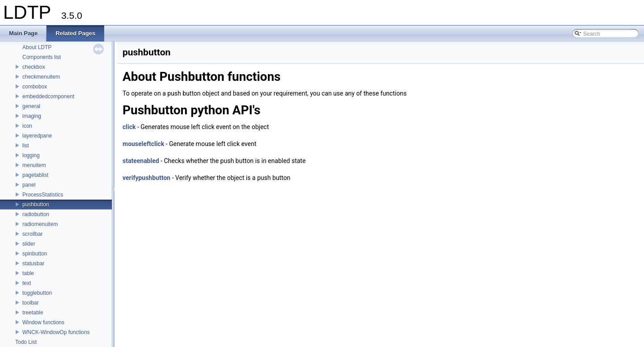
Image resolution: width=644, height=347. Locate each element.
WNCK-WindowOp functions (56, 332)
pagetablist (35, 175)
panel (29, 185)
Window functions (43, 322)
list (26, 146)
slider (29, 244)
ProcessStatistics (43, 195)
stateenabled (141, 161)
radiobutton (36, 214)
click (129, 127)
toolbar (31, 303)
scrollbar (32, 234)
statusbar (33, 263)
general (31, 106)
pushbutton (36, 205)
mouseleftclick (143, 144)
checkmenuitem (41, 77)
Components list (42, 57)
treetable (33, 313)
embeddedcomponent (48, 96)
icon (27, 126)
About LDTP (37, 47)
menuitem (34, 165)
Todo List (26, 342)
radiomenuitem (40, 224)
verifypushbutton (146, 178)
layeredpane (37, 136)
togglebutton (37, 293)
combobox (35, 87)
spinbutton (35, 254)
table (28, 273)
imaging (32, 116)
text (27, 283)
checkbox (34, 67)
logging (31, 155)
